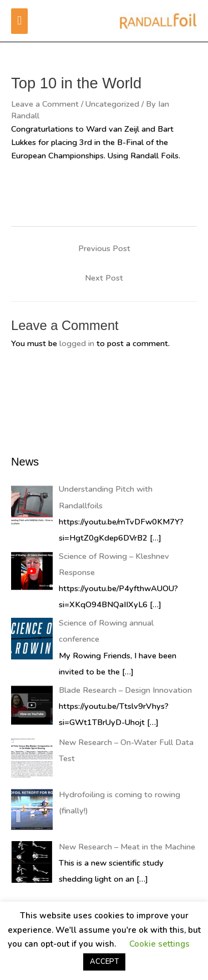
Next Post (104, 278)
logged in (77, 343)
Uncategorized (112, 104)
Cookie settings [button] (159, 944)
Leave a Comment (45, 104)
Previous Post (104, 248)
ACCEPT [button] (104, 962)
